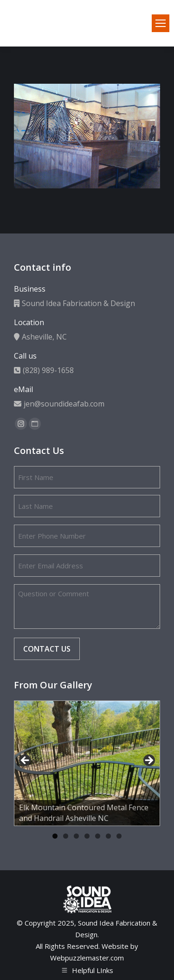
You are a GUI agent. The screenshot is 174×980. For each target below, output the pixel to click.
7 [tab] (119, 836)
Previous (26, 761)
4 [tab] (87, 836)
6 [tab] (108, 836)
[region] (87, 763)
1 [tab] (55, 836)
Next (148, 761)
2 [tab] (66, 836)
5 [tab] (98, 836)
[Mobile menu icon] (161, 23)
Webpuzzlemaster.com (87, 958)
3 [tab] (76, 836)
